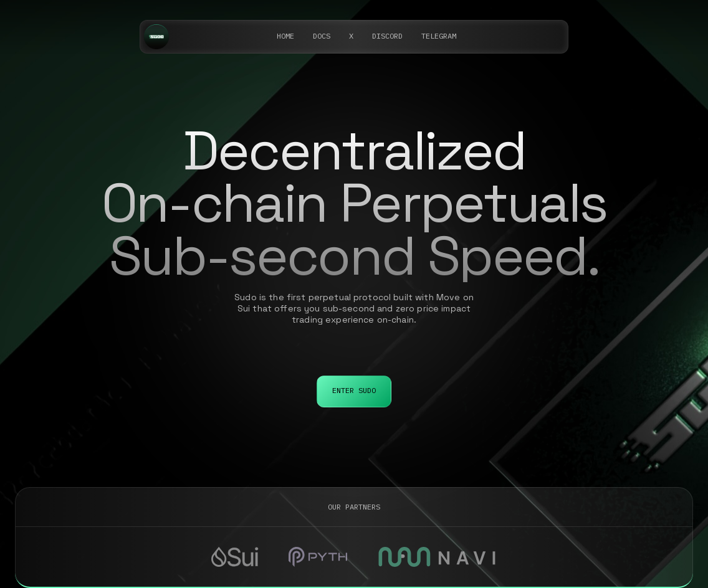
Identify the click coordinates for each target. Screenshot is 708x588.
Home (285, 36)
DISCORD (387, 36)
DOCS (322, 36)
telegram (439, 36)
